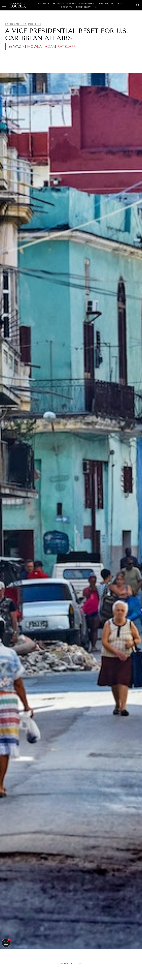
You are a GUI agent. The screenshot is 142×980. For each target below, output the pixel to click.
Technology (83, 7)
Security (67, 7)
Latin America (16, 24)
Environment (88, 4)
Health (104, 4)
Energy (72, 4)
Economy (58, 4)
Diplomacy (43, 4)
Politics (117, 4)
